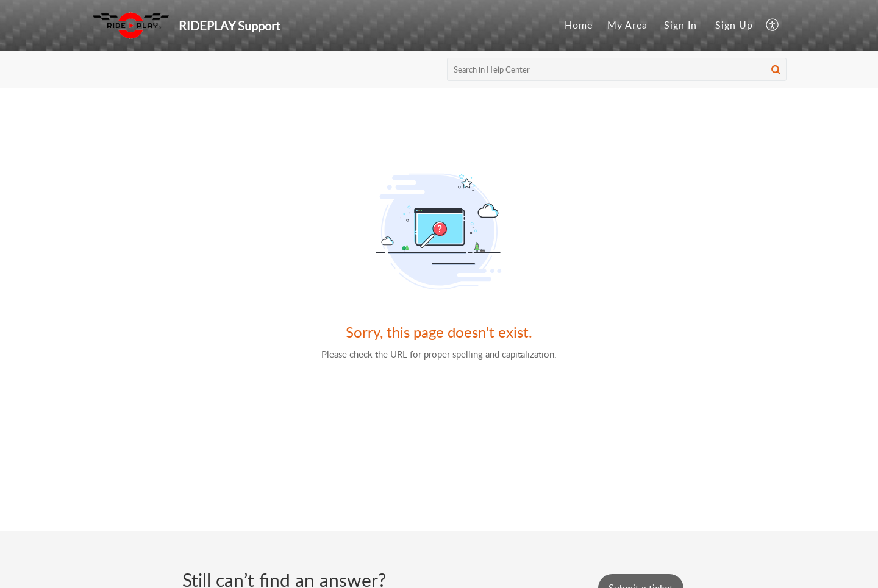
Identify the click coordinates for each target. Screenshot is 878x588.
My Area (627, 25)
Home (579, 25)
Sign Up (734, 25)
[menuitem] (579, 26)
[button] (773, 26)
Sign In (680, 25)
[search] (617, 69)
